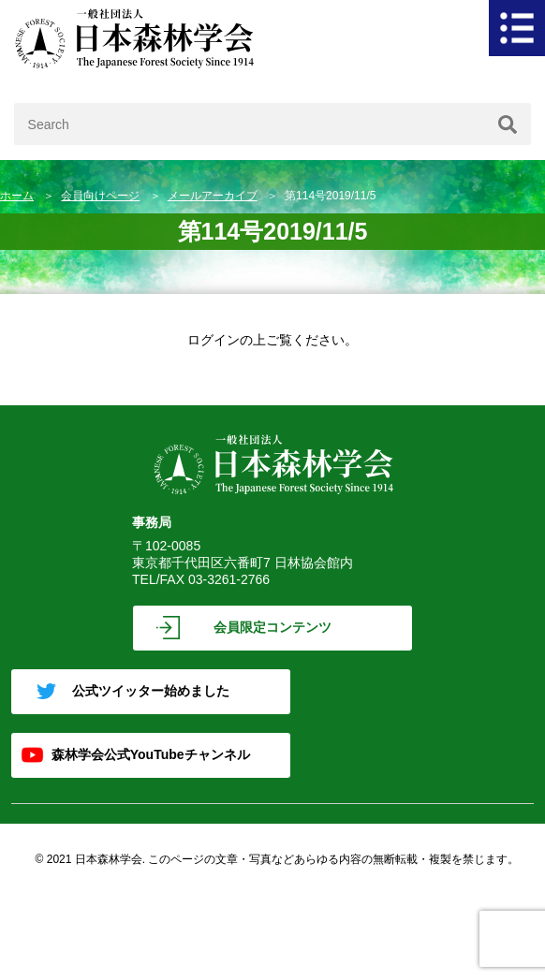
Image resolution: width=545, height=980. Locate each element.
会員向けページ (100, 196)
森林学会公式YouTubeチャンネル (151, 754)
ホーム (17, 196)
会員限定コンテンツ (272, 627)
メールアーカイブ (213, 196)
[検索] (508, 124)
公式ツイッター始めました (151, 691)
